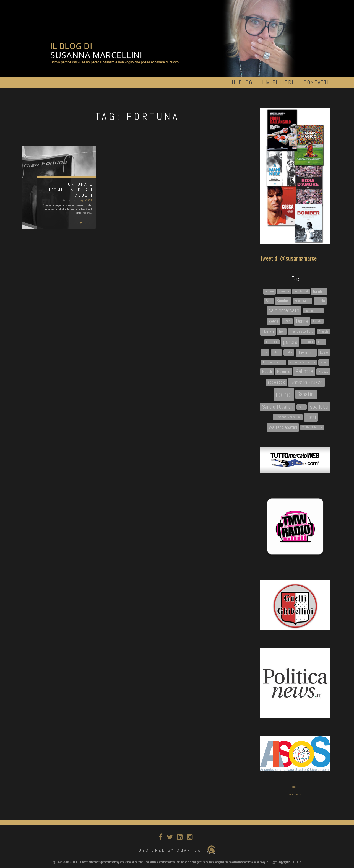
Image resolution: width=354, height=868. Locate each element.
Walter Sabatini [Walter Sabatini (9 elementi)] (283, 427)
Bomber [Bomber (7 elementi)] (283, 301)
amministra (295, 794)
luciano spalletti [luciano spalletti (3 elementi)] (274, 362)
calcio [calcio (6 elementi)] (320, 301)
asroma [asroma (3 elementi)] (284, 292)
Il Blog (242, 82)
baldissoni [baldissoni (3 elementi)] (301, 292)
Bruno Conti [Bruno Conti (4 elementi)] (302, 301)
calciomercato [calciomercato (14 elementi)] (284, 310)
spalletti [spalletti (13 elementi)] (319, 407)
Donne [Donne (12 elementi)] (302, 321)
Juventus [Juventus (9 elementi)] (306, 353)
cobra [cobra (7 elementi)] (274, 321)
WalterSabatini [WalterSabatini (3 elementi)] (312, 427)
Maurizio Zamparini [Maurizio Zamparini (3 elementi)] (302, 362)
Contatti (316, 82)
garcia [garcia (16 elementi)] (290, 342)
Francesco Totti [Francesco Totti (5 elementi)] (302, 331)
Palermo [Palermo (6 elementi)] (284, 371)
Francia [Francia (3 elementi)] (324, 332)
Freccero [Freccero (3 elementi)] (272, 342)
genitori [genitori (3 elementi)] (308, 342)
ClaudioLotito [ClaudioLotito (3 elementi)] (313, 311)
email (295, 787)
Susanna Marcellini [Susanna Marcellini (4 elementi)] (288, 417)
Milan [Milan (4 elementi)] (324, 362)
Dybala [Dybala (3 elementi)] (317, 321)
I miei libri (278, 82)
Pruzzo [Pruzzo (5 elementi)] (323, 371)
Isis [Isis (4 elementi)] (265, 352)
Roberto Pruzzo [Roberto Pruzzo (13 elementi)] (307, 382)
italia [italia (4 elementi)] (289, 352)
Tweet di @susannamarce (288, 258)
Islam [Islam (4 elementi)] (276, 352)
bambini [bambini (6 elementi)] (319, 292)
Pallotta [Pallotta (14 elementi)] (304, 371)
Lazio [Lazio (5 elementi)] (324, 352)
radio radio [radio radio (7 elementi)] (277, 382)
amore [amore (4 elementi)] (270, 291)
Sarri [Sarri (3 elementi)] (302, 407)
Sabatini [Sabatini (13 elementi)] (306, 394)
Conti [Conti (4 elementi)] (287, 321)
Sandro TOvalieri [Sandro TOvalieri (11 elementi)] (278, 407)
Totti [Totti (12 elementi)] (311, 417)
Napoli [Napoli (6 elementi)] (267, 371)
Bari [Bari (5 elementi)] (269, 301)
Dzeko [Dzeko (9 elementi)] (268, 331)
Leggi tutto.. (84, 223)
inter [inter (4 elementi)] (321, 342)
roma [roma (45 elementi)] (284, 394)
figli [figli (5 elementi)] (282, 331)
